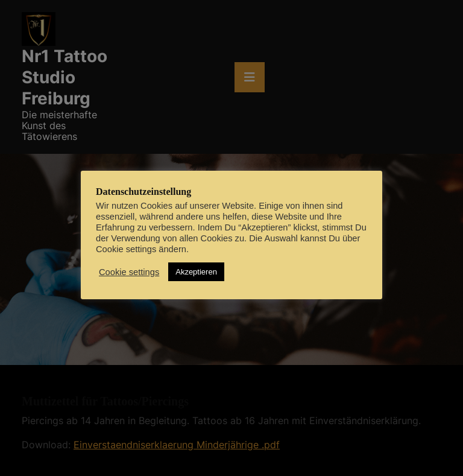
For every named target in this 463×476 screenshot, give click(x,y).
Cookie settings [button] (129, 272)
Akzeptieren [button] (196, 272)
